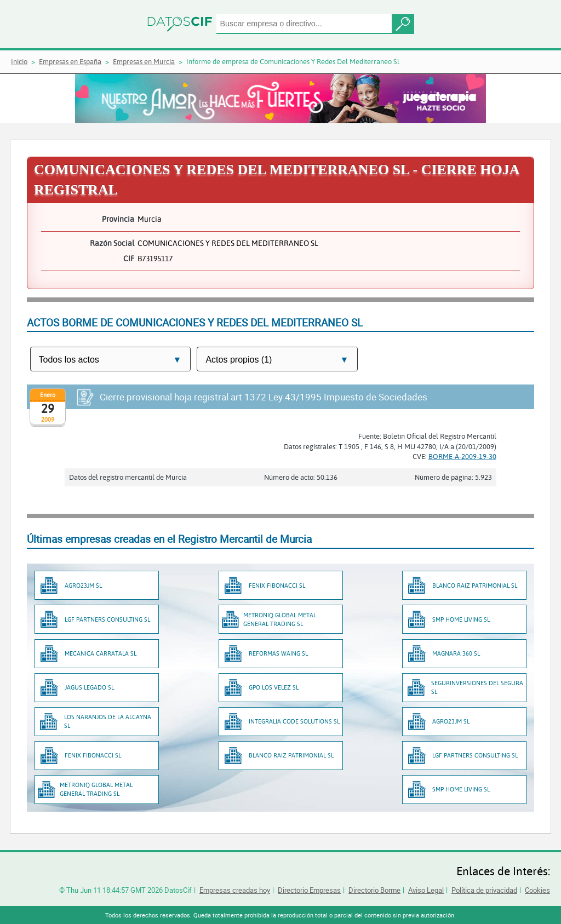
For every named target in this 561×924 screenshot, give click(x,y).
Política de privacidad (484, 890)
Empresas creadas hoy (235, 890)
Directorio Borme (374, 890)
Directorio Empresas (309, 890)
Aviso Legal (426, 890)
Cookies (537, 890)
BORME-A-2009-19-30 (462, 456)
